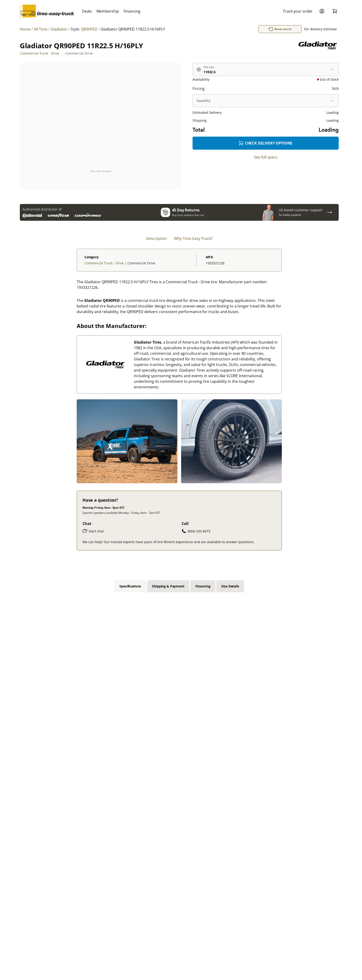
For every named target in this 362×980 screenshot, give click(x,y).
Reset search (286, 29)
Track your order (298, 11)
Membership (108, 11)
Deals (87, 11)
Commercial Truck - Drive (40, 53)
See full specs (266, 157)
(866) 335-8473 (196, 531)
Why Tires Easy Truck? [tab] (193, 238)
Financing (132, 11)
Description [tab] (156, 238)
